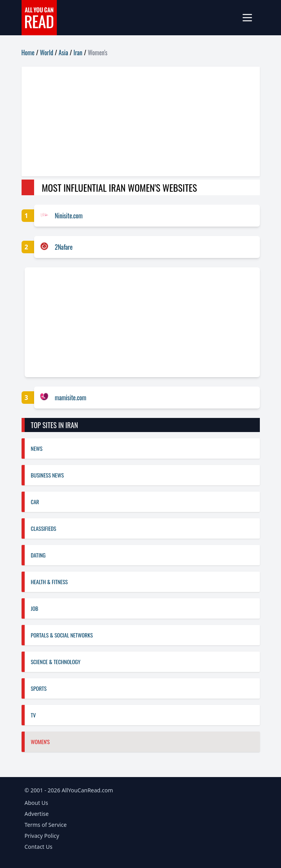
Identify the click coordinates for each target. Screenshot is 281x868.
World (47, 53)
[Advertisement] (141, 122)
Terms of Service (46, 825)
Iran (78, 53)
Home (28, 53)
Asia (63, 53)
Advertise (37, 814)
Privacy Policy (42, 836)
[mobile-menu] (250, 18)
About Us (36, 803)
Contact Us (39, 847)
